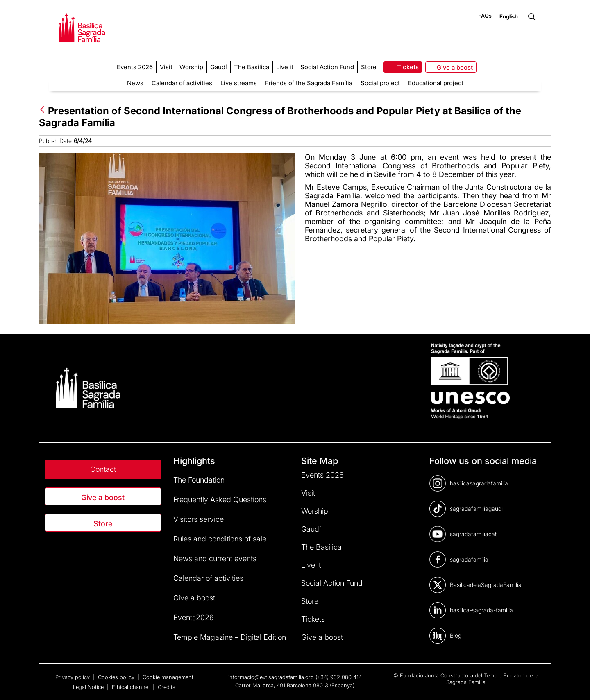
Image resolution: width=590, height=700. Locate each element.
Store (103, 524)
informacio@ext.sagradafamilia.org (271, 677)
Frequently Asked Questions (220, 500)
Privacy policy (73, 677)
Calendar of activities (182, 83)
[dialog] (575, 684)
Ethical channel (132, 687)
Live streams (239, 83)
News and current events (215, 558)
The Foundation (199, 480)
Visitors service (199, 519)
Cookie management (168, 677)
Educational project (436, 83)
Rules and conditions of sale (220, 539)
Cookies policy (117, 677)
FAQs (485, 16)
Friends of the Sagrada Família (309, 83)
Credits (167, 687)
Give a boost (103, 497)
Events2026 (194, 617)
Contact (103, 469)
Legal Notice (89, 687)
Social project (380, 83)
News (135, 83)
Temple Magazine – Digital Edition (230, 637)
